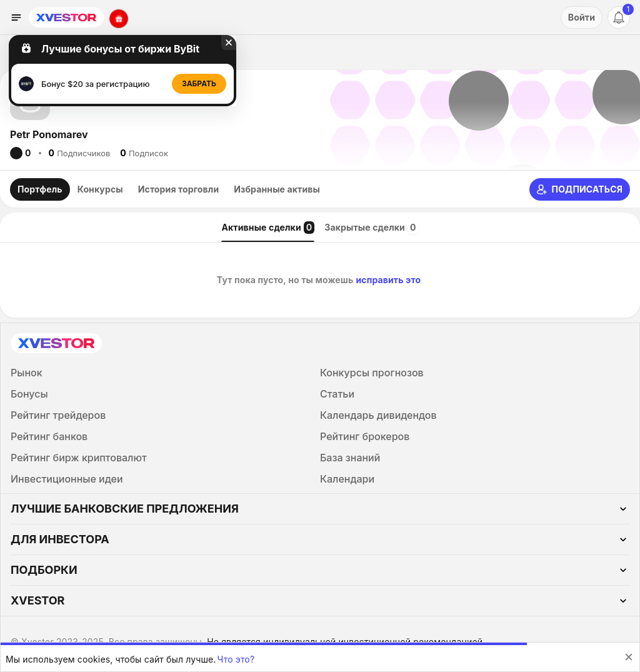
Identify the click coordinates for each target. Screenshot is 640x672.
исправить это (388, 280)
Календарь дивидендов (378, 415)
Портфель (40, 189)
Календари (347, 479)
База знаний (350, 458)
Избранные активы (277, 189)
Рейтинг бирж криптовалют (79, 458)
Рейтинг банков (49, 436)
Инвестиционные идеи (67, 479)
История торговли (179, 189)
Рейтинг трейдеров (58, 415)
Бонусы (29, 394)
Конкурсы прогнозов (372, 373)
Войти (582, 17)
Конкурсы (100, 189)
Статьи (337, 394)
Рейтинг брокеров (365, 436)
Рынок (27, 373)
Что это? (236, 659)
